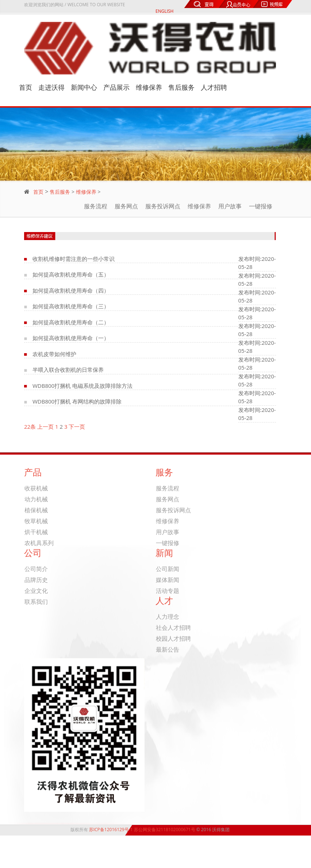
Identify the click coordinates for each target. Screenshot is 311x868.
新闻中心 (84, 88)
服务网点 (126, 206)
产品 (269, 852)
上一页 (45, 427)
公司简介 (36, 569)
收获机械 (36, 488)
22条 (30, 427)
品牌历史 (36, 580)
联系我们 (36, 602)
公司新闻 (168, 569)
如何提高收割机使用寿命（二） (71, 322)
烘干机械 (36, 532)
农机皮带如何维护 (54, 354)
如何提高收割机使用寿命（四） (71, 290)
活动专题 (168, 591)
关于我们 (269, 847)
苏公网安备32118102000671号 (165, 830)
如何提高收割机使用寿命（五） (71, 274)
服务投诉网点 (163, 206)
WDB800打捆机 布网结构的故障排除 (77, 401)
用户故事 (230, 206)
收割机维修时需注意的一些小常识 (74, 259)
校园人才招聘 (173, 639)
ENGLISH (164, 11)
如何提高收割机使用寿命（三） (71, 306)
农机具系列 (39, 543)
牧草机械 (36, 521)
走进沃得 (51, 88)
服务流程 (96, 206)
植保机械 (36, 510)
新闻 (269, 857)
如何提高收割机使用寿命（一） (71, 338)
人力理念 (168, 617)
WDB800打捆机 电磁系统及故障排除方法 (82, 386)
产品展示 (116, 88)
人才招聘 (214, 88)
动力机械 (36, 499)
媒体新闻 (168, 580)
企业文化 (36, 591)
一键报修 (261, 206)
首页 (26, 88)
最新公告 (168, 650)
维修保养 (149, 88)
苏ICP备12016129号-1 (111, 830)
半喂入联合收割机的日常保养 (68, 370)
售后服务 (181, 88)
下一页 (77, 427)
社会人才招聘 (173, 628)
